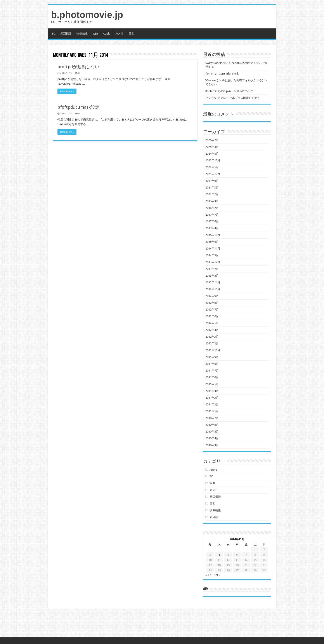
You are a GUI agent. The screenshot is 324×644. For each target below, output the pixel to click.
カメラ (119, 34)
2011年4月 (212, 391)
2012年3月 (212, 337)
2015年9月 (212, 242)
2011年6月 (212, 377)
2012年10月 (213, 289)
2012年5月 (212, 323)
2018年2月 (212, 208)
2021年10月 (213, 174)
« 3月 (209, 575)
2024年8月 (212, 154)
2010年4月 (212, 438)
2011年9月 (212, 357)
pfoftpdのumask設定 (78, 107)
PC (54, 34)
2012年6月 (212, 316)
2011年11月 (213, 350)
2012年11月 (213, 282)
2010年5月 (212, 432)
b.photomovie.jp (87, 15)
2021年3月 (212, 188)
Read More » (67, 91)
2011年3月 (212, 398)
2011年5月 (212, 384)
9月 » (217, 575)
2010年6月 (212, 425)
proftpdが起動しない (78, 67)
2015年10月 (213, 235)
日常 (131, 34)
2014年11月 (213, 249)
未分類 (214, 517)
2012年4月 (212, 330)
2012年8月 (212, 303)
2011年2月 (212, 404)
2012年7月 (212, 310)
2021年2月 (212, 194)
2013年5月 (212, 276)
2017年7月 (212, 215)
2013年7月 (212, 269)
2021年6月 (212, 181)
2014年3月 (212, 255)
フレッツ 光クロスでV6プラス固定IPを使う (233, 98)
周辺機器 (66, 34)
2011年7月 (212, 371)
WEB (95, 34)
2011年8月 (212, 364)
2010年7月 (212, 418)
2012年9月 (212, 296)
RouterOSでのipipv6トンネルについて (229, 91)
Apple (107, 34)
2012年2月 (212, 343)
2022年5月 (212, 167)
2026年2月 (212, 140)
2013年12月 (213, 262)
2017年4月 (212, 228)
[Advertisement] (162, 623)
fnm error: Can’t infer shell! (222, 74)
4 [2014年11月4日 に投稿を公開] (219, 555)
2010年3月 (212, 445)
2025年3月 (212, 147)
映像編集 (82, 34)
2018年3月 (212, 201)
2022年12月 (213, 160)
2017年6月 (212, 221)
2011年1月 (212, 411)
